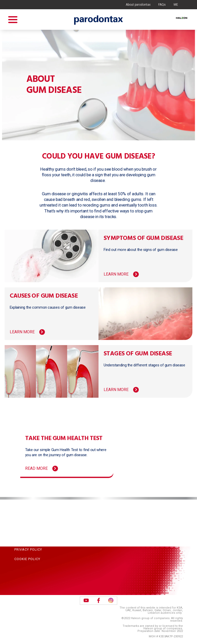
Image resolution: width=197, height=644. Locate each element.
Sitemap (22, 520)
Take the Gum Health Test (64, 438)
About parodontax (138, 5)
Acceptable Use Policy (36, 530)
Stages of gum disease (138, 354)
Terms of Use (27, 540)
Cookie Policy (27, 559)
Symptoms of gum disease (143, 238)
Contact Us (25, 511)
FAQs (162, 5)
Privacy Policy (28, 549)
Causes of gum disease (44, 296)
